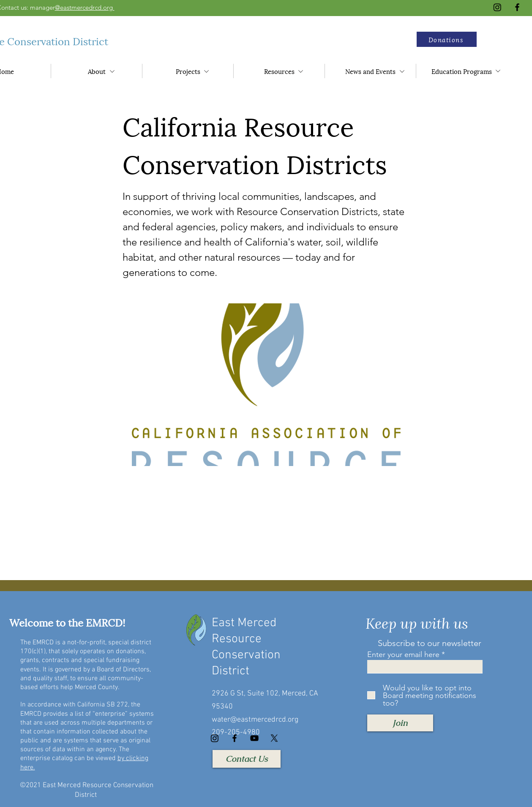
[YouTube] (254, 738)
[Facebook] (517, 7)
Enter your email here (403, 654)
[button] (447, 39)
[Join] (400, 723)
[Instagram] (497, 7)
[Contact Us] (247, 759)
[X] (274, 738)
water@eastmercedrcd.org (255, 720)
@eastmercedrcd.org (85, 7)
